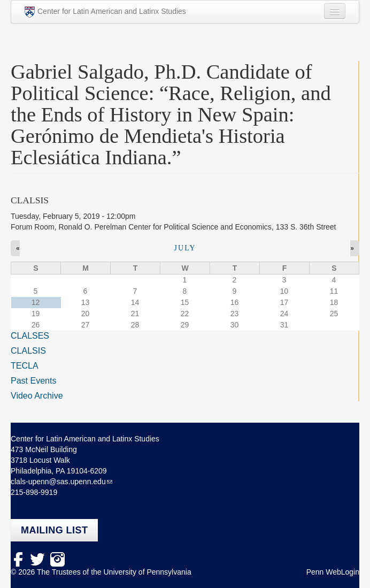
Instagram (57, 559)
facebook (18, 559)
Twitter (38, 559)
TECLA (25, 366)
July (185, 248)
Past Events (33, 381)
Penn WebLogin (333, 572)
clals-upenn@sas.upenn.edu (58, 482)
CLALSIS (28, 351)
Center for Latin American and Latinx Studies (105, 12)
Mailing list (54, 530)
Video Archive (37, 396)
